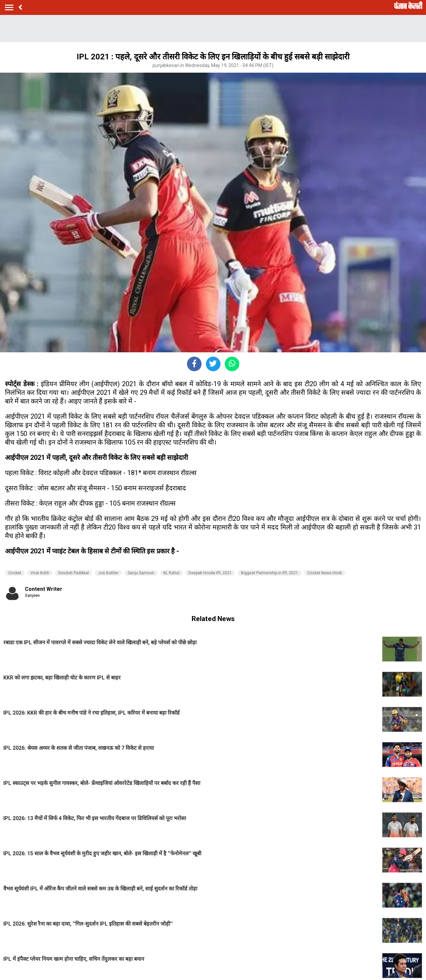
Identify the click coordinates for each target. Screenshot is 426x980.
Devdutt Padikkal (74, 573)
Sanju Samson (141, 573)
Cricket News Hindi (325, 573)
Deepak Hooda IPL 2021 (210, 573)
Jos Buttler (108, 573)
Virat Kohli (40, 573)
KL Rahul (171, 573)
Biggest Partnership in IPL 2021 (270, 573)
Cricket (15, 573)
